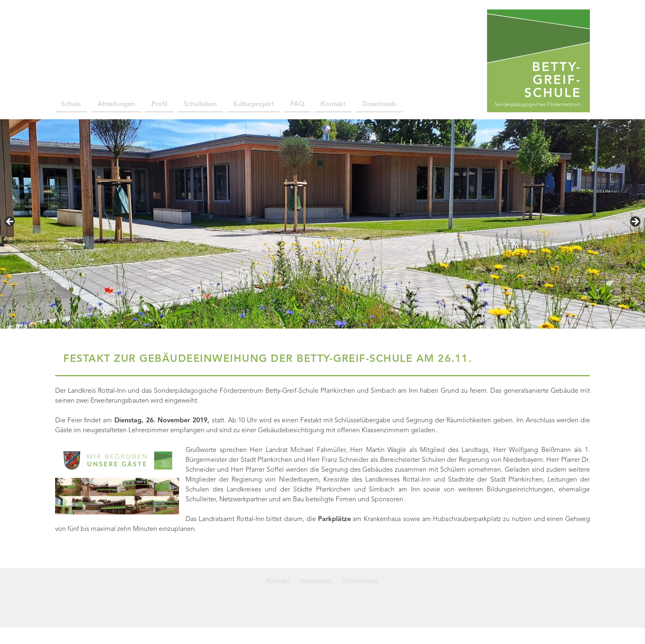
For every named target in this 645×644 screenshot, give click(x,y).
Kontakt (333, 104)
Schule (71, 104)
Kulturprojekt (254, 104)
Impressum (316, 581)
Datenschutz (360, 581)
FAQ (297, 104)
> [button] (635, 222)
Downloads (379, 104)
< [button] (10, 222)
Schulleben (200, 104)
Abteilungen (116, 104)
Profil (159, 104)
